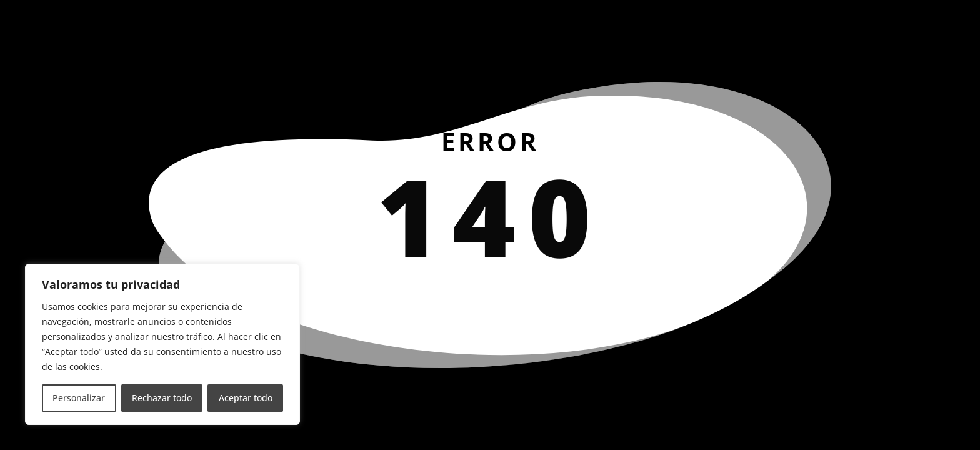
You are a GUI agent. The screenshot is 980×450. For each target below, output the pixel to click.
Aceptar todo (246, 398)
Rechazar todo (162, 398)
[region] (162, 344)
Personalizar (79, 398)
